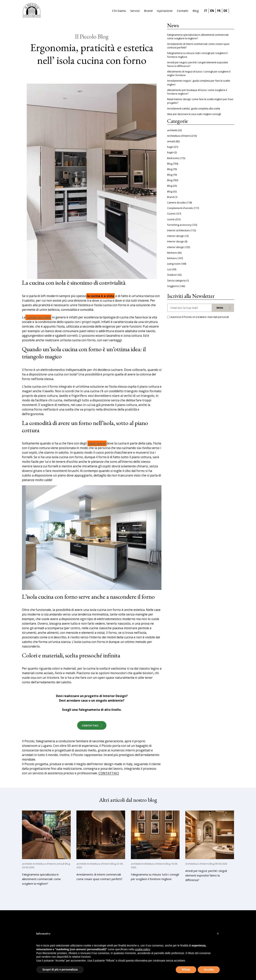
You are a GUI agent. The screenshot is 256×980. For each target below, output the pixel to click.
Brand (148, 11)
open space (97, 443)
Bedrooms (173, 158)
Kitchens (172, 253)
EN (212, 11)
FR (219, 11)
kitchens (172, 258)
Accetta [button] (209, 970)
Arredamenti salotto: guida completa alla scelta (194, 108)
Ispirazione (165, 11)
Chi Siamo (119, 11)
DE (225, 11)
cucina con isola (39, 317)
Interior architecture (179, 230)
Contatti (183, 11)
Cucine (171, 214)
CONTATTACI (109, 773)
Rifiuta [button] (186, 970)
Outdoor (172, 275)
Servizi (135, 11)
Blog (196, 11)
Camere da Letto (177, 202)
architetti (172, 130)
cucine (171, 219)
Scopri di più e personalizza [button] (60, 970)
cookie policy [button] (142, 949)
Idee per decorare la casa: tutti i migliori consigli (194, 114)
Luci (169, 269)
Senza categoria (176, 280)
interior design (176, 236)
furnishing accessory (179, 225)
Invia (220, 308)
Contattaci (90, 725)
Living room (174, 264)
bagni (170, 147)
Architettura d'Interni (179, 136)
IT (206, 11)
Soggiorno (173, 286)
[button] (218, 933)
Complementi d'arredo (180, 208)
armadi (171, 141)
